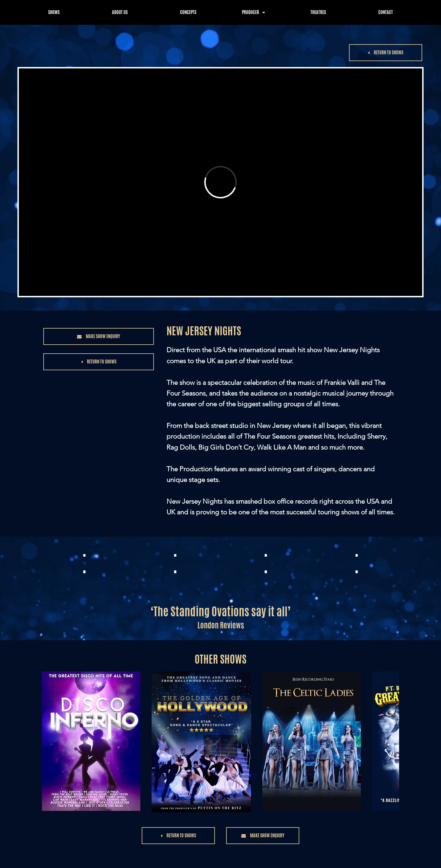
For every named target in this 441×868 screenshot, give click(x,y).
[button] (386, 53)
